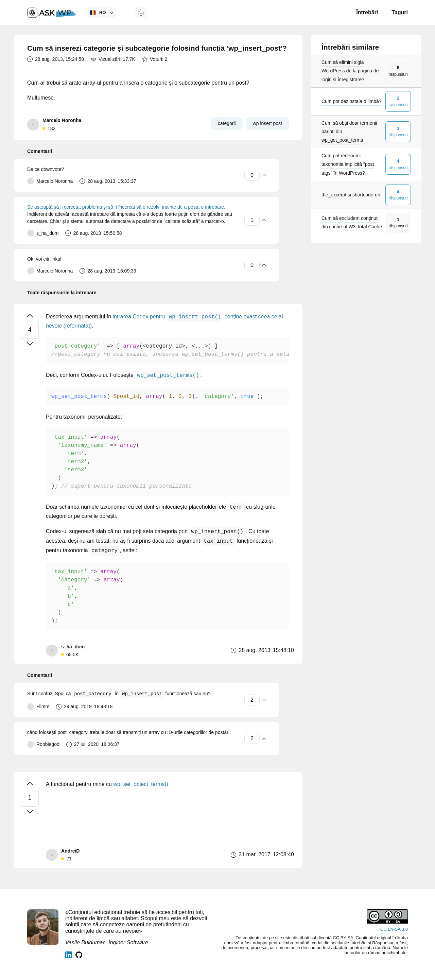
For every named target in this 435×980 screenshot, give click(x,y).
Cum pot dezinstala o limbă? (352, 101)
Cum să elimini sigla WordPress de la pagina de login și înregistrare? (350, 71)
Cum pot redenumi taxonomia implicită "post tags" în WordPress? (348, 164)
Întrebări (367, 12)
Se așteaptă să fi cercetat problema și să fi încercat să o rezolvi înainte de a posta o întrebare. (126, 207)
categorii (227, 123)
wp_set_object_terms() (141, 784)
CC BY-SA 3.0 (394, 929)
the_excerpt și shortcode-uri (351, 195)
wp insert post (267, 123)
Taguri (400, 12)
